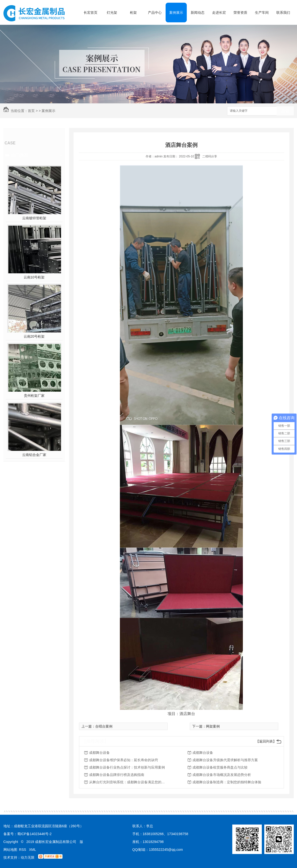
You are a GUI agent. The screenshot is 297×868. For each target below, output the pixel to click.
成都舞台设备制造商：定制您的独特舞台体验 (227, 782)
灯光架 (112, 13)
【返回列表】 (266, 741)
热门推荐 (20, 155)
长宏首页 (91, 13)
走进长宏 (219, 13)
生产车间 (262, 13)
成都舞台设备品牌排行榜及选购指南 (117, 775)
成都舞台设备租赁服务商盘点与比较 (220, 767)
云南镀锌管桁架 (34, 218)
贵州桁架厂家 (34, 396)
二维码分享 (210, 156)
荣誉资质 (240, 13)
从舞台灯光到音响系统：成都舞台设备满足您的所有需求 (128, 782)
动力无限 (28, 857)
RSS (23, 850)
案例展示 (176, 13)
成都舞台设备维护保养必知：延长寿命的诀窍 (124, 760)
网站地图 (10, 850)
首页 (31, 111)
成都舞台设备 (99, 753)
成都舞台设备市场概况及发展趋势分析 (222, 775)
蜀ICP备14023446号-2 (34, 834)
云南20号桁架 (34, 336)
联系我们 (283, 13)
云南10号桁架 (34, 277)
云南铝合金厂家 (34, 455)
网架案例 (213, 726)
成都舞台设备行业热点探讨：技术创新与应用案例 (127, 767)
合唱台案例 (104, 726)
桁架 (133, 13)
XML (33, 850)
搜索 (285, 111)
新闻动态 (198, 13)
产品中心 (155, 13)
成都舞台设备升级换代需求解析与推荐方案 (225, 760)
